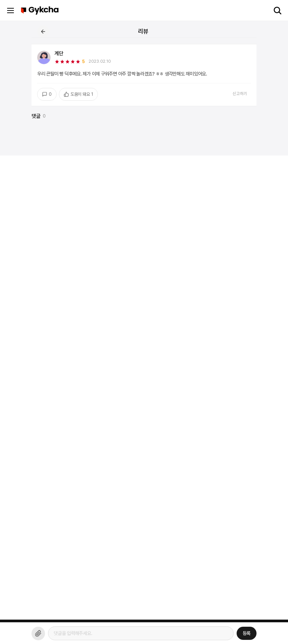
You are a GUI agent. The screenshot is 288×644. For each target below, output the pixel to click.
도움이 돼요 (78, 94)
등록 (247, 633)
